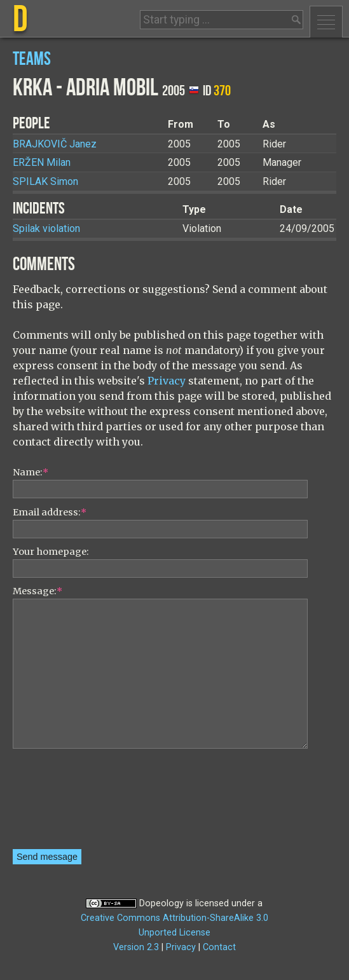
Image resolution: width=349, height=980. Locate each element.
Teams (32, 59)
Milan (42, 162)
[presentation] (65, 803)
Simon (45, 181)
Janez (55, 144)
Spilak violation (46, 228)
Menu (326, 22)
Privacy (167, 381)
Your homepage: (51, 552)
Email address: (50, 512)
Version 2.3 (136, 947)
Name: (31, 472)
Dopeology (161, 903)
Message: (38, 591)
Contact (219, 947)
